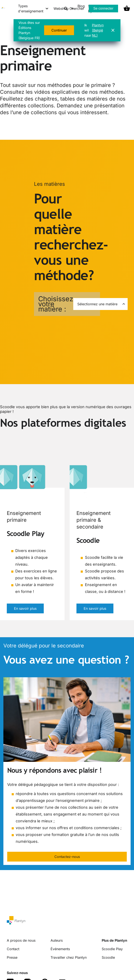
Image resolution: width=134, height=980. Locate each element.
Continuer (59, 30)
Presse (12, 957)
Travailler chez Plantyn (69, 957)
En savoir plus (25, 608)
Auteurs (57, 940)
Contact (13, 949)
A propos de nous (21, 940)
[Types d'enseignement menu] (33, 9)
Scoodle (108, 957)
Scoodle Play (112, 949)
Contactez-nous (67, 857)
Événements (60, 949)
